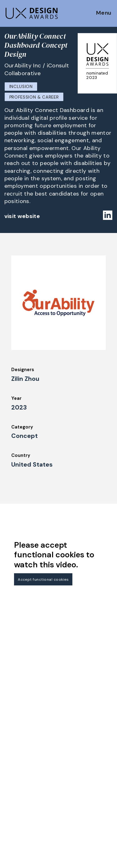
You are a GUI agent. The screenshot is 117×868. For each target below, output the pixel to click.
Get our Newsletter (31, 709)
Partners (71, 788)
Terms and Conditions (86, 814)
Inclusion (21, 87)
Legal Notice (76, 780)
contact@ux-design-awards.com (60, 854)
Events (12, 816)
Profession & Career (34, 97)
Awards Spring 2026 (27, 807)
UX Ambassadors (23, 791)
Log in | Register (79, 822)
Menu (104, 13)
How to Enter (20, 748)
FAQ (9, 765)
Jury (9, 773)
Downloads (73, 771)
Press (67, 797)
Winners (13, 799)
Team (67, 754)
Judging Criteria (23, 782)
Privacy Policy (77, 805)
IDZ (65, 763)
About (68, 746)
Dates (11, 756)
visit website (22, 216)
